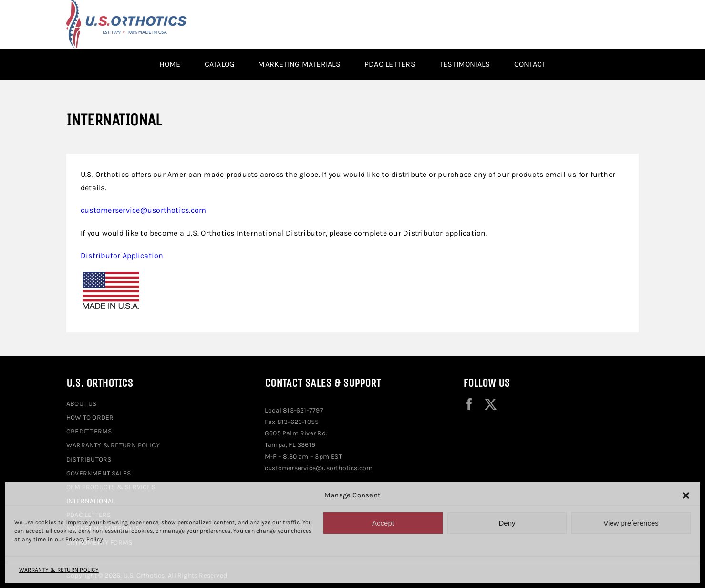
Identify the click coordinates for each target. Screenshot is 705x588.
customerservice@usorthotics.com (143, 210)
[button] (686, 495)
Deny (507, 523)
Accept (383, 523)
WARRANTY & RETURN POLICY (59, 570)
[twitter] (491, 404)
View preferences (631, 523)
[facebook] (469, 404)
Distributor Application (122, 255)
